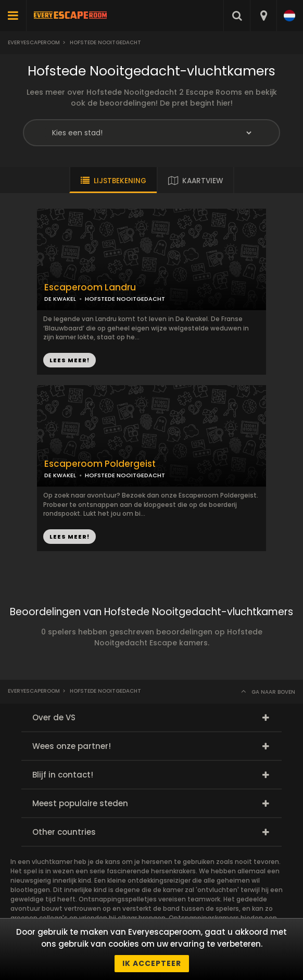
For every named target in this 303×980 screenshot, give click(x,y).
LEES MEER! (70, 360)
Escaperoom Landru (90, 288)
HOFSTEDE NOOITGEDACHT (125, 299)
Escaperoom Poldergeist (100, 464)
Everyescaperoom (34, 42)
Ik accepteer (152, 963)
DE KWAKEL (60, 299)
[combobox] (263, 16)
